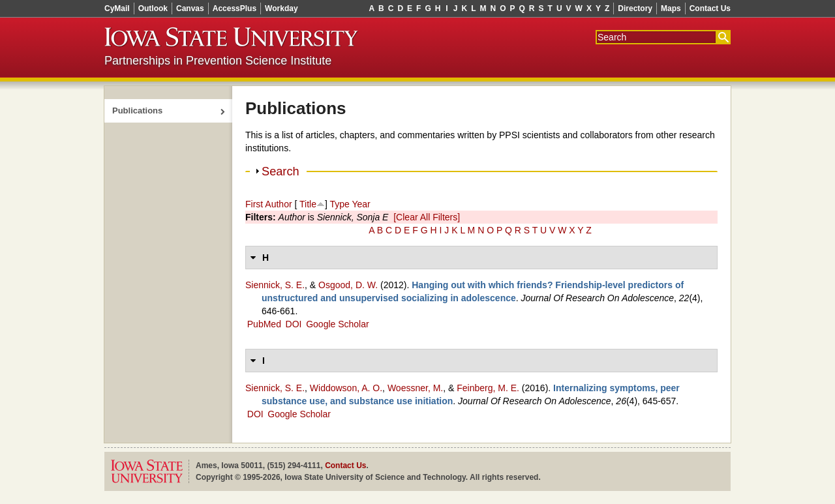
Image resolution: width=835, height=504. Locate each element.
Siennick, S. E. (275, 285)
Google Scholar (338, 324)
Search (281, 171)
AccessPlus (235, 8)
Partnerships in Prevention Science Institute (218, 61)
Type (339, 204)
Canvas (190, 8)
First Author (269, 204)
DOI (294, 324)
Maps (671, 8)
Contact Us (710, 8)
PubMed (264, 324)
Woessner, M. (415, 388)
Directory (635, 8)
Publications (137, 111)
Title (308, 204)
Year (361, 204)
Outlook (153, 8)
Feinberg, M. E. (488, 388)
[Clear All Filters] (427, 217)
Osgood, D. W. (348, 285)
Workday (281, 8)
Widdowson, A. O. (346, 388)
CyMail (117, 8)
